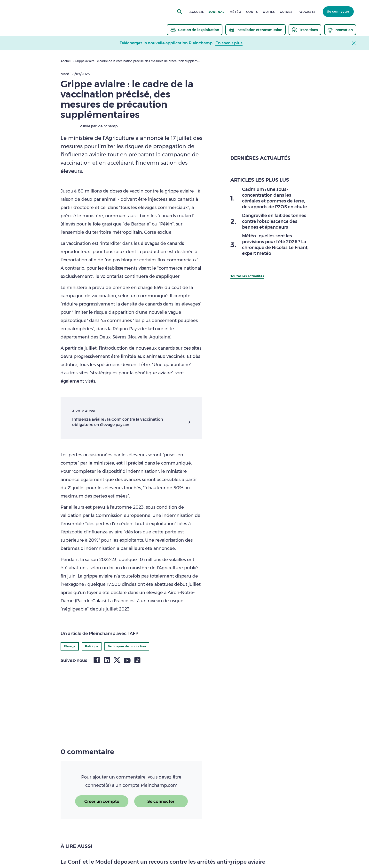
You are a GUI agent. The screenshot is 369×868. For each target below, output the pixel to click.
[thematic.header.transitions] (305, 30)
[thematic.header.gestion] (195, 30)
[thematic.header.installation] (255, 30)
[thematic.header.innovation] (340, 30)
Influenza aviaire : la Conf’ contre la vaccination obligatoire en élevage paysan (118, 422)
